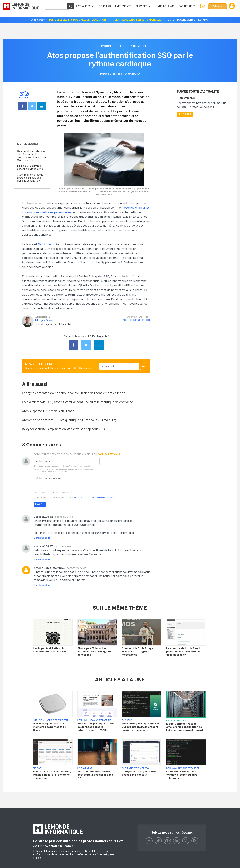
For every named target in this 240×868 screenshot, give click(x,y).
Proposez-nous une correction (136, 320)
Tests (170, 20)
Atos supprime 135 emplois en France (48, 411)
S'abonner (218, 6)
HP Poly (114, 20)
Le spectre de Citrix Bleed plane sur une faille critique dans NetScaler (183, 652)
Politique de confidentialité (84, 497)
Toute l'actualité (104, 46)
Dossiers (105, 6)
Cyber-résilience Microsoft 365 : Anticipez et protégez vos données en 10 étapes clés (32, 156)
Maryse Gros (44, 321)
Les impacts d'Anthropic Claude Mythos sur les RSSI (50, 650)
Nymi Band (45, 244)
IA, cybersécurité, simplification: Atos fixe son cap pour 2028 (64, 429)
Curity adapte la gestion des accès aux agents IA (140, 773)
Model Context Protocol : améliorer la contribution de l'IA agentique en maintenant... (186, 727)
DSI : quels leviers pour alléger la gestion (77, 20)
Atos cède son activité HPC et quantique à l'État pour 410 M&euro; (69, 420)
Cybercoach (155, 20)
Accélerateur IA (133, 20)
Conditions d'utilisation (105, 497)
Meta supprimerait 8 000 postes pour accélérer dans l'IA (95, 775)
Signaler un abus (42, 538)
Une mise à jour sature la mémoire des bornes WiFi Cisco (49, 727)
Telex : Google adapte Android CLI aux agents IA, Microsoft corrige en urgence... (141, 727)
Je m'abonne (185, 114)
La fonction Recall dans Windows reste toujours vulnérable (182, 775)
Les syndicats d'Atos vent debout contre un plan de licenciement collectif (73, 393)
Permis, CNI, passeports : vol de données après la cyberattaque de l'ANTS (96, 727)
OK (144, 366)
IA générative (186, 20)
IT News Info (89, 851)
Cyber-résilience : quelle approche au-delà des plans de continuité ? (30, 178)
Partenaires (187, 6)
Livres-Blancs (165, 6)
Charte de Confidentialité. (57, 472)
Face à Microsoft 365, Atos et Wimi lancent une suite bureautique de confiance (78, 402)
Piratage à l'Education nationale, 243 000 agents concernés (95, 652)
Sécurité (124, 46)
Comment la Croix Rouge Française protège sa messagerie (138, 652)
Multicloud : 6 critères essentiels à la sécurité (30, 167)
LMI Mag (203, 20)
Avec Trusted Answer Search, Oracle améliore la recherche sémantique (52, 775)
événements (123, 6)
